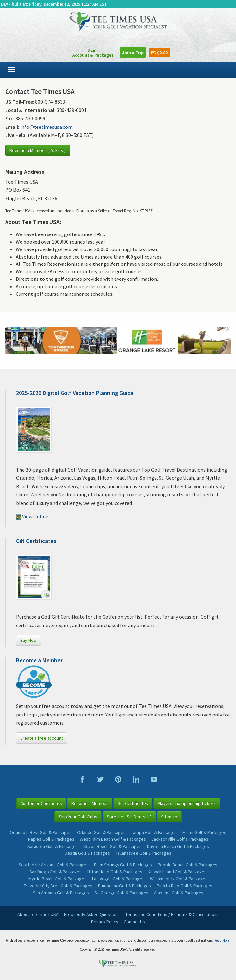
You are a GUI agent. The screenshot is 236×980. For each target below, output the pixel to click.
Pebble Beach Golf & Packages (187, 865)
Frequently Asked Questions (92, 914)
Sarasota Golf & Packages (53, 846)
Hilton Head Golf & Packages (115, 872)
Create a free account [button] (42, 738)
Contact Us (134, 922)
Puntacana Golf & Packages (125, 886)
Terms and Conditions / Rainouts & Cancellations (172, 914)
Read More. (222, 940)
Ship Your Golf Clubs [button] (78, 817)
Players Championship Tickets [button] (187, 803)
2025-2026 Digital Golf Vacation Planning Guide (75, 393)
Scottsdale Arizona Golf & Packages (54, 865)
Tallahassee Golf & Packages (143, 853)
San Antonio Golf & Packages (61, 893)
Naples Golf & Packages (51, 839)
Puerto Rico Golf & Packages (184, 886)
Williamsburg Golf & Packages (179, 879)
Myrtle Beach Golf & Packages (57, 879)
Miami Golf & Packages (204, 832)
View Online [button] (32, 516)
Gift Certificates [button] (133, 803)
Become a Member (39, 660)
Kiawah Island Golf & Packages (177, 872)
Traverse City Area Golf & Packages (58, 886)
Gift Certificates (36, 541)
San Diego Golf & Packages (56, 872)
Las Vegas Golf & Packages (118, 879)
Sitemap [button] (169, 817)
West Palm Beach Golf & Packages (113, 839)
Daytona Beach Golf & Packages (178, 846)
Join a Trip (133, 53)
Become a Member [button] (90, 803)
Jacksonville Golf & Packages (180, 839)
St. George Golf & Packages (121, 893)
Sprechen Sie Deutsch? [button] (129, 817)
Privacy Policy (105, 922)
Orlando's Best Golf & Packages (41, 832)
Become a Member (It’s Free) (38, 150)
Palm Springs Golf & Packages (123, 865)
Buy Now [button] (28, 640)
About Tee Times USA (38, 914)
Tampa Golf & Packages (154, 832)
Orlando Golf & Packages (101, 832)
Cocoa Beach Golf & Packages (112, 846)
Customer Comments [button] (41, 803)
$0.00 (159, 53)
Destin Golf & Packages (87, 853)
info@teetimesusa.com (46, 127)
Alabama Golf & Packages (179, 893)
